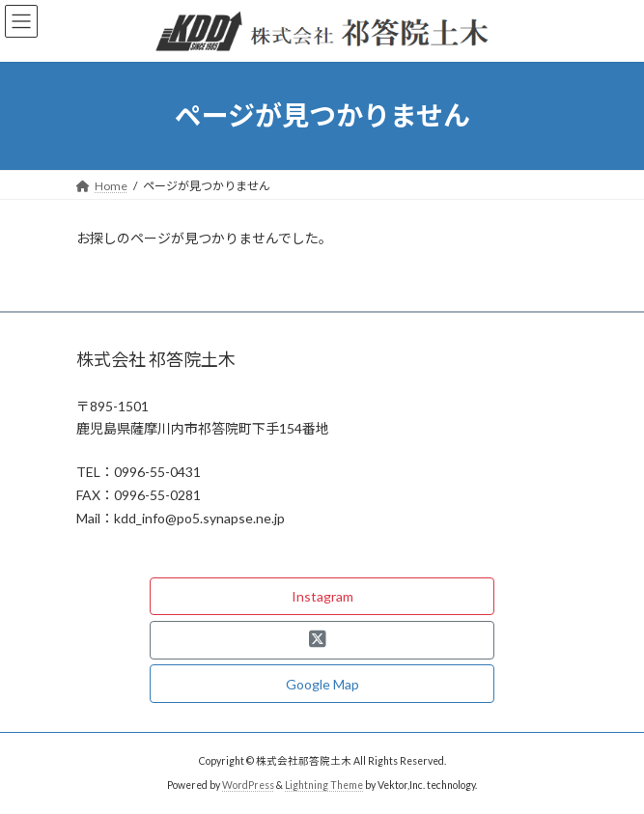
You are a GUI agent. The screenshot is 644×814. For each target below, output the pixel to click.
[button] (322, 597)
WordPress (248, 785)
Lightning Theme (324, 785)
